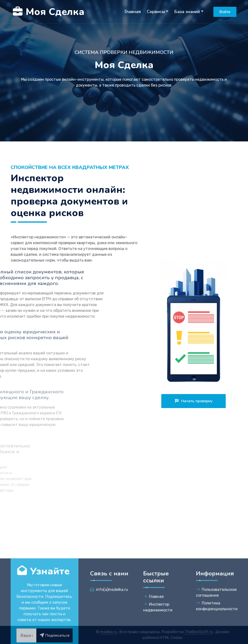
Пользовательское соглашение (216, 634)
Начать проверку (194, 401)
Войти (225, 12)
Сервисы (156, 12)
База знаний (187, 12)
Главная (133, 12)
